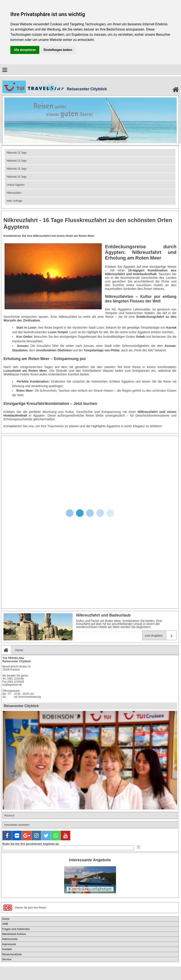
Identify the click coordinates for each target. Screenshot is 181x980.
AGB (5, 924)
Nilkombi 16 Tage (17, 177)
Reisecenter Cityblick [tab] (21, 706)
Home (12, 650)
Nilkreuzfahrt (14, 193)
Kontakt (7, 949)
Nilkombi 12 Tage (17, 153)
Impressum (9, 944)
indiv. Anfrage (14, 201)
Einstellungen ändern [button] (58, 50)
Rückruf (9, 815)
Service (7, 959)
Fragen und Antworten (16, 929)
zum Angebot (160, 635)
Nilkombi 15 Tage (17, 169)
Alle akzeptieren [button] (25, 50)
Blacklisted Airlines (14, 934)
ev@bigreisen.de (12, 685)
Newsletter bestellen (17, 825)
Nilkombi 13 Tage (17, 161)
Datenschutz (10, 939)
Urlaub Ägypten (16, 185)
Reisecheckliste (12, 954)
